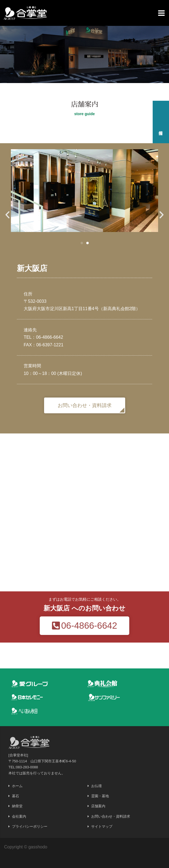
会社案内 (19, 816)
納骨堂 (17, 806)
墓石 (16, 796)
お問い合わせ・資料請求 (111, 816)
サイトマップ (102, 826)
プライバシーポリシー (30, 826)
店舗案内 (98, 806)
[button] (82, 243)
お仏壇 (96, 786)
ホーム (17, 786)
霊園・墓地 (100, 796)
